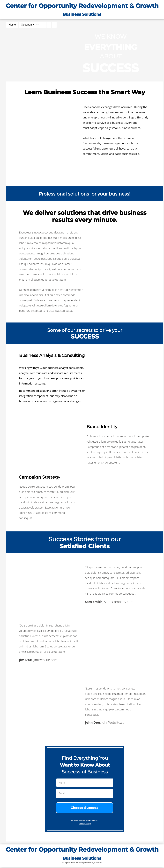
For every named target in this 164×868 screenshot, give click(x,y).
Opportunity (30, 25)
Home (12, 25)
